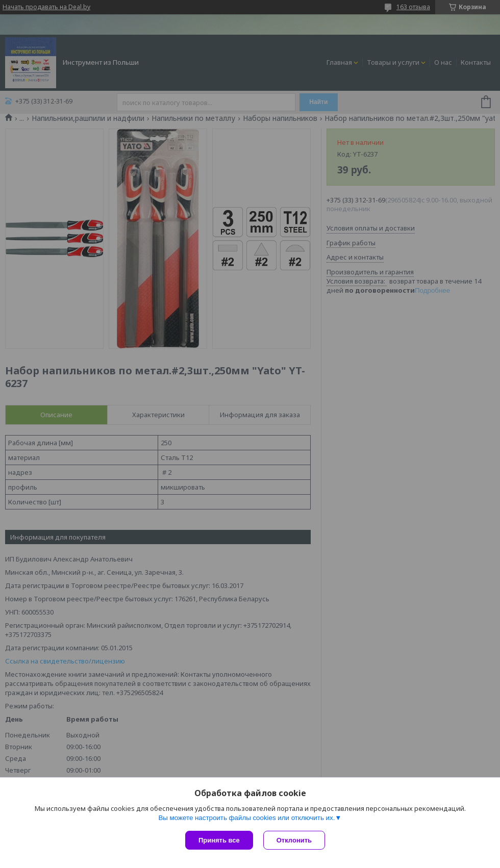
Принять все (219, 840)
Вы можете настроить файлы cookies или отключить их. (246, 818)
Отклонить (294, 840)
